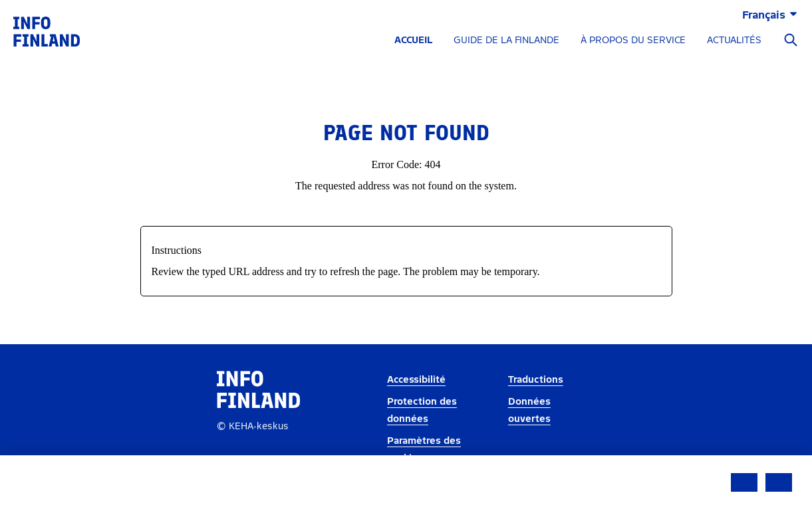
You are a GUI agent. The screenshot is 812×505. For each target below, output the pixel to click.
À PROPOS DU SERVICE (633, 40)
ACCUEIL (413, 40)
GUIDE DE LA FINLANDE (506, 40)
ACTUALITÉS (734, 40)
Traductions (536, 380)
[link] (47, 31)
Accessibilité (416, 380)
